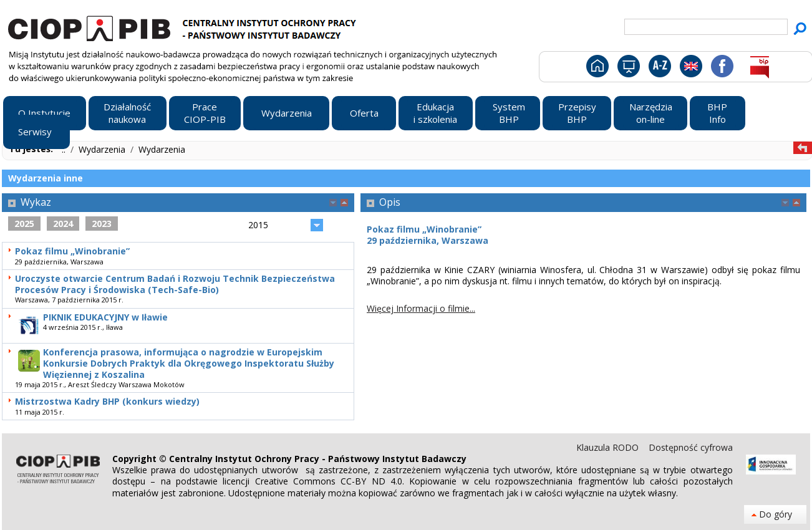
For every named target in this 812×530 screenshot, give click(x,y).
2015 (258, 225)
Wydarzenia (103, 149)
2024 (63, 224)
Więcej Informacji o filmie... (421, 308)
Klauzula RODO (609, 447)
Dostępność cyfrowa (691, 447)
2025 (24, 224)
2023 (102, 224)
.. (65, 149)
